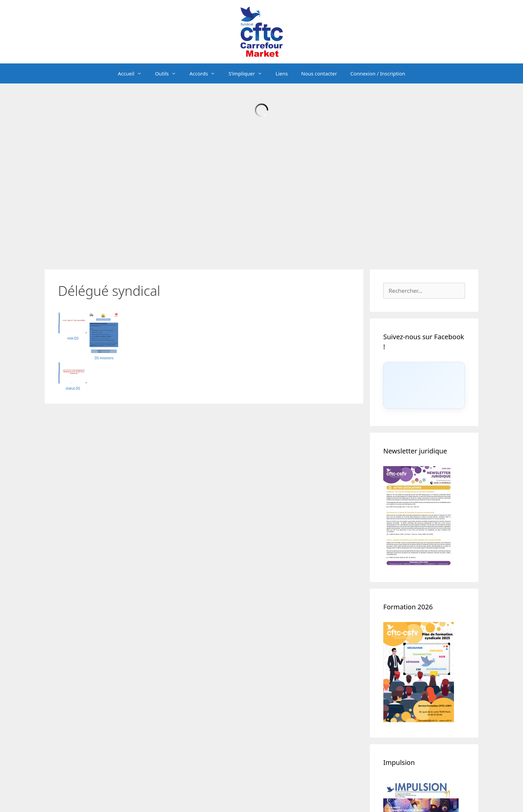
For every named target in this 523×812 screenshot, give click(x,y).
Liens (282, 73)
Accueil (133, 73)
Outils (169, 73)
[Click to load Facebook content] (424, 385)
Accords (206, 73)
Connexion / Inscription (378, 73)
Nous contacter (319, 73)
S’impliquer (249, 73)
